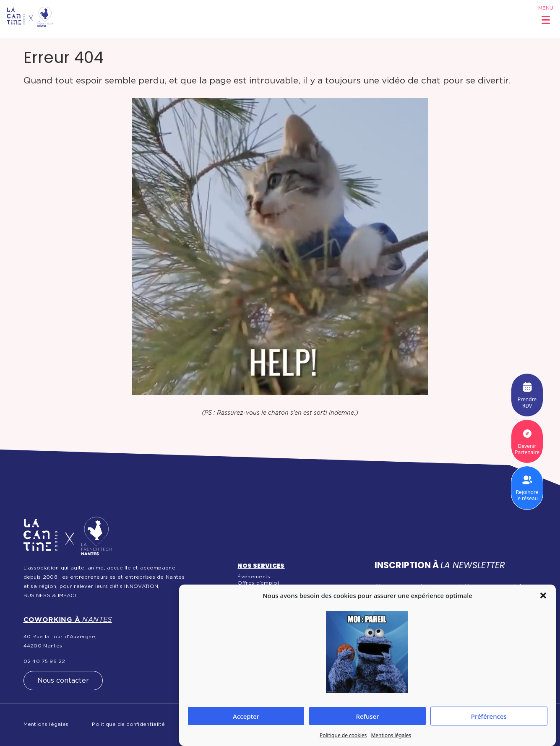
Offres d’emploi (258, 583)
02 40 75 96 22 (44, 661)
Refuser (367, 716)
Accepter (246, 716)
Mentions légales (391, 735)
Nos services (261, 566)
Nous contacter (63, 681)
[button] (543, 595)
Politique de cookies (343, 735)
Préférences (489, 716)
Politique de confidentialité (128, 724)
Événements (254, 577)
